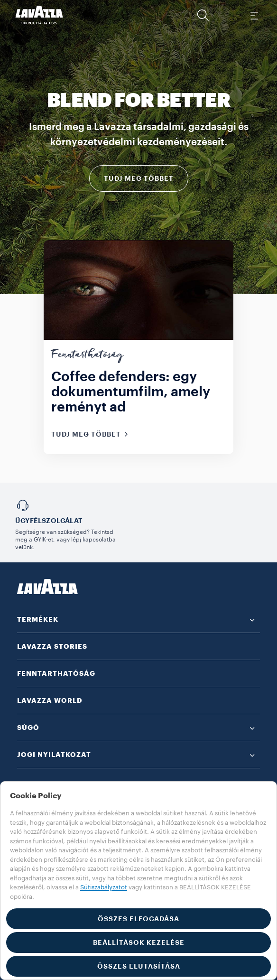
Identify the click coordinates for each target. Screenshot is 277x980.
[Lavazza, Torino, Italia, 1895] (39, 15)
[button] (203, 15)
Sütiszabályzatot (104, 887)
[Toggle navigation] (254, 15)
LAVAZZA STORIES (52, 646)
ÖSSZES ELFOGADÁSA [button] (138, 919)
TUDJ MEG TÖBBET (139, 178)
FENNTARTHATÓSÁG (56, 673)
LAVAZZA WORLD (50, 700)
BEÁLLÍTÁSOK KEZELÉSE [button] (139, 943)
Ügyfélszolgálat (49, 521)
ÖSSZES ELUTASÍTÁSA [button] (139, 966)
